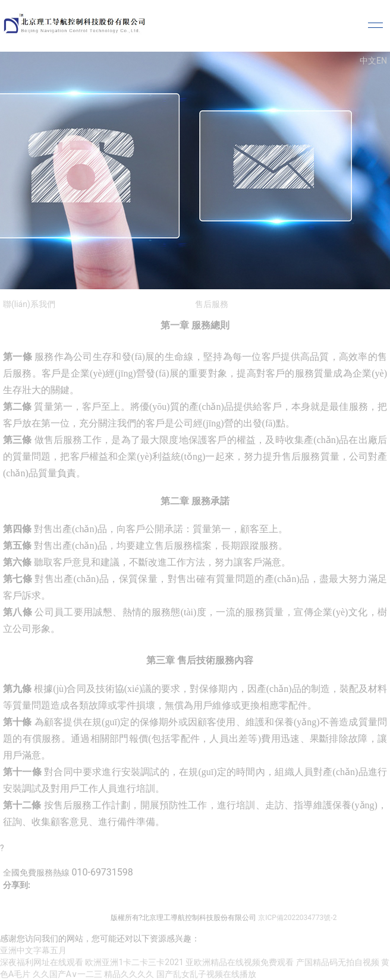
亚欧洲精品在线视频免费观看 (240, 962)
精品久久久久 (129, 974)
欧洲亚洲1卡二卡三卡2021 (134, 962)
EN (382, 61)
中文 (368, 61)
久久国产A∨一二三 (67, 974)
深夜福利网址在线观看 (42, 962)
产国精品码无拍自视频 (338, 962)
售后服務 (212, 304)
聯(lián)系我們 (29, 304)
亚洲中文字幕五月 (33, 950)
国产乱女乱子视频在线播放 (206, 974)
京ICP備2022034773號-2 (297, 918)
